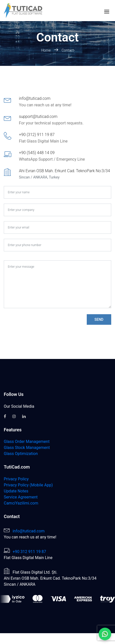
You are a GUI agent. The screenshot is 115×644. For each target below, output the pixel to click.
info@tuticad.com (29, 531)
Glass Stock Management (27, 448)
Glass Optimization (21, 454)
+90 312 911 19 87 (29, 552)
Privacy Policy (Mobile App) (28, 485)
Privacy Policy (16, 479)
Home (46, 50)
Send (99, 319)
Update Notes (16, 491)
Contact (68, 50)
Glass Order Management (27, 442)
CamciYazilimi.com (21, 503)
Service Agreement (21, 497)
